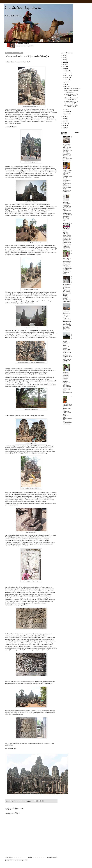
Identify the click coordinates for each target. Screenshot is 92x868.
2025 (65, 58)
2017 (65, 121)
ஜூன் (66, 82)
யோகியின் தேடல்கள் (23, 43)
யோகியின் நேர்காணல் (66, 373)
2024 (65, 60)
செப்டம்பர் (68, 75)
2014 (65, 128)
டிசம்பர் (67, 71)
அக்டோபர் (68, 73)
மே (66, 84)
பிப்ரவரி (67, 112)
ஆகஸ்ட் (67, 78)
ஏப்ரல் (66, 86)
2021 (65, 67)
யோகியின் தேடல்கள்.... (25, 8)
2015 (65, 126)
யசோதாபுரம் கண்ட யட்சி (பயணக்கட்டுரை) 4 (71, 95)
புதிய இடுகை (9, 857)
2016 (65, 123)
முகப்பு (30, 857)
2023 (65, 62)
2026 (65, 55)
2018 (65, 119)
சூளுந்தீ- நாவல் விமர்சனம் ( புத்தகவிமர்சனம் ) (72, 91)
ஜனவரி (67, 114)
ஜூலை (67, 80)
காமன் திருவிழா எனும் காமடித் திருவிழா (67, 172)
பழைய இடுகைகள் (52, 857)
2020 (65, 69)
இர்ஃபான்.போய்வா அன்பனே (72, 88)
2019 (65, 117)
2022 (65, 64)
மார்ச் (66, 109)
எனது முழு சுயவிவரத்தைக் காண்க (25, 46)
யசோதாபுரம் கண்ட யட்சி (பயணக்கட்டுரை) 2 (71, 102)
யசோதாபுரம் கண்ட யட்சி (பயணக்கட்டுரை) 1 (71, 106)
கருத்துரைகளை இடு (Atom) (21, 860)
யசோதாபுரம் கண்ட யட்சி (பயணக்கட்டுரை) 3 (71, 99)
